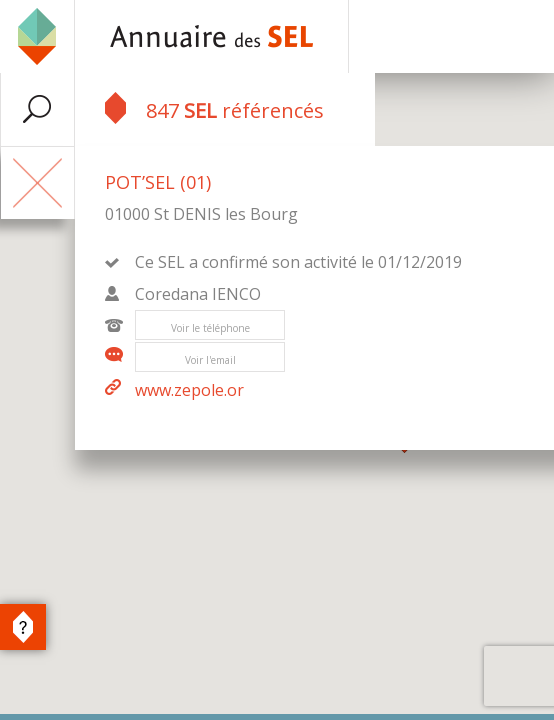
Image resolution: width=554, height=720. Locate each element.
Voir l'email (210, 360)
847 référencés (214, 108)
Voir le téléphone (210, 328)
